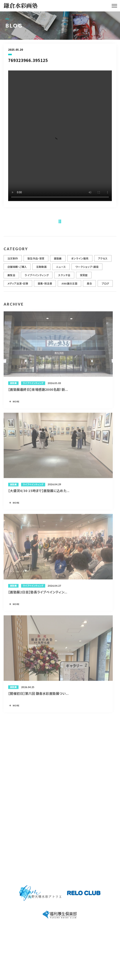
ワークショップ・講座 (87, 269)
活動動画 (41, 269)
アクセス (103, 260)
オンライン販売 (80, 260)
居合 (89, 285)
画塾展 (58, 260)
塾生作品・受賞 (36, 260)
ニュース (61, 269)
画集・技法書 (45, 285)
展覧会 (11, 277)
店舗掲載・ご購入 (17, 269)
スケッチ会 (64, 277)
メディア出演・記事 (18, 285)
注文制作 (13, 260)
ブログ (105, 285)
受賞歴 (84, 277)
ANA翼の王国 (69, 285)
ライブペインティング (37, 277)
